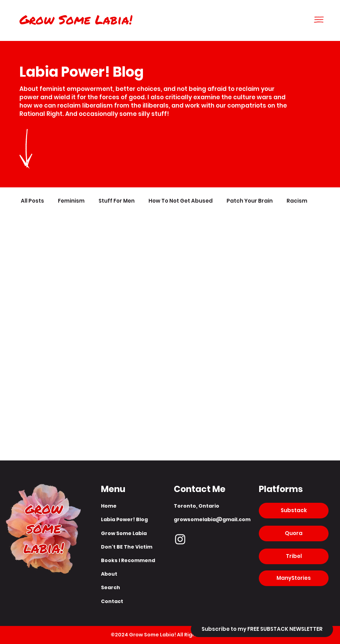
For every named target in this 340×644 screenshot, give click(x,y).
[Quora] (294, 533)
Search (110, 587)
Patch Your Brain (250, 201)
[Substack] (294, 511)
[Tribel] (294, 556)
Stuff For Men (117, 201)
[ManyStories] (294, 578)
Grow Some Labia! (76, 19)
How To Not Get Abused (181, 201)
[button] (319, 20)
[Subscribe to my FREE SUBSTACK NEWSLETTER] (262, 629)
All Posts (32, 201)
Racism (297, 201)
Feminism (71, 201)
